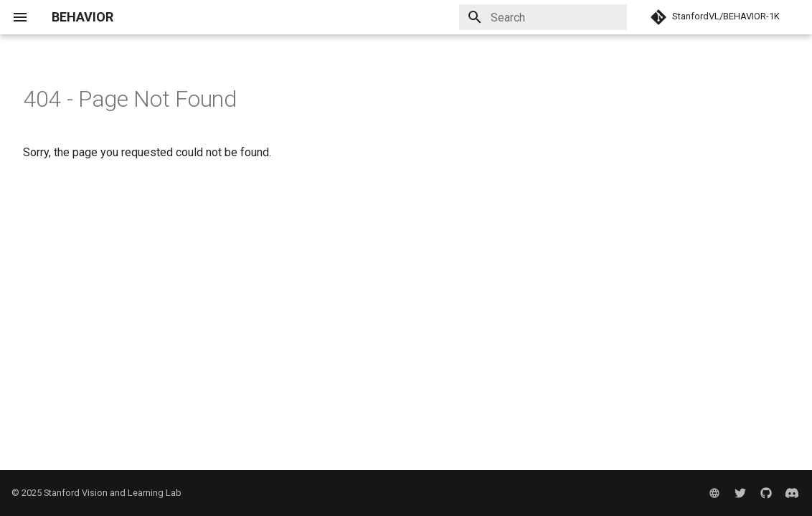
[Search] (543, 17)
